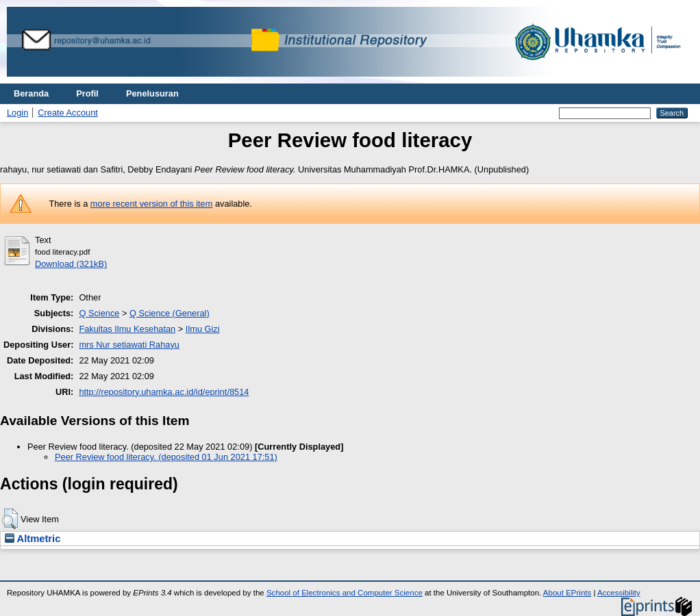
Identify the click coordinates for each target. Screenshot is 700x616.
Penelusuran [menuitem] (152, 93)
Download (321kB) (71, 264)
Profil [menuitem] (87, 93)
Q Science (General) (170, 313)
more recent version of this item (152, 204)
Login (17, 113)
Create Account (68, 113)
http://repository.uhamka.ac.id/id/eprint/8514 (164, 392)
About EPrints (567, 593)
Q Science (99, 313)
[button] (10, 519)
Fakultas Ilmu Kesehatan (127, 329)
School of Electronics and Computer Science (345, 593)
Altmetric (33, 539)
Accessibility (619, 593)
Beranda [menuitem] (31, 93)
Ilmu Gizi (203, 329)
